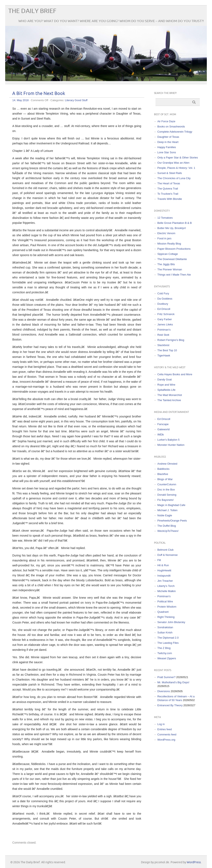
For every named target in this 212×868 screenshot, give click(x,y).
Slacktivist (163, 345)
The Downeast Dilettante (172, 259)
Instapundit (164, 576)
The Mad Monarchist (170, 395)
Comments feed (167, 734)
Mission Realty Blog (169, 244)
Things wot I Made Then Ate (174, 275)
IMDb (161, 435)
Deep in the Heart (168, 142)
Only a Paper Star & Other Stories (178, 158)
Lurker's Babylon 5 (168, 440)
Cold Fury (163, 293)
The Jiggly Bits (166, 264)
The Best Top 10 (167, 350)
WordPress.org (166, 740)
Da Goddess (165, 299)
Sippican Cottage (168, 254)
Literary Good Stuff (76, 100)
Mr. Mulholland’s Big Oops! (173, 682)
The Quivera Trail (168, 189)
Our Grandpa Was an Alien (173, 163)
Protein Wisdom (167, 607)
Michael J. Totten (167, 510)
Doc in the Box (166, 490)
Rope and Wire (166, 385)
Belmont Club (165, 550)
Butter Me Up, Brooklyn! (172, 228)
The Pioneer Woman (170, 269)
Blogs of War (165, 479)
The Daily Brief (32, 11)
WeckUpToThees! (168, 531)
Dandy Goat (164, 379)
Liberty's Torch (166, 586)
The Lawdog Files (168, 643)
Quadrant (163, 612)
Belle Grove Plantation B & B (175, 223)
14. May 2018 (20, 100)
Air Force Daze (166, 121)
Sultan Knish (165, 632)
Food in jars (164, 238)
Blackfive (163, 474)
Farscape (163, 424)
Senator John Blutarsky (171, 622)
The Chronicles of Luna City (174, 178)
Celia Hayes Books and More (175, 374)
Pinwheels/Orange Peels (172, 521)
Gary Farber (165, 319)
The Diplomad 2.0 (168, 638)
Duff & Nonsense (167, 555)
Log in (161, 724)
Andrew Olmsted (167, 464)
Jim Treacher (165, 581)
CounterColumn (167, 484)
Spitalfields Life (166, 390)
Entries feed (164, 729)
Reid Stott (163, 335)
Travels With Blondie (170, 199)
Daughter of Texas (168, 137)
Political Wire (165, 601)
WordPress (194, 862)
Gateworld (163, 429)
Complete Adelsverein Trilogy (175, 132)
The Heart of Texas (169, 183)
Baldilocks (163, 469)
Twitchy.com (165, 653)
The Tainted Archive (169, 400)
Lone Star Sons (167, 152)
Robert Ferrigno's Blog (171, 340)
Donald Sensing (167, 495)
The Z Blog (164, 648)
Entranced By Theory (170, 705)
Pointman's (164, 330)
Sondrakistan (165, 627)
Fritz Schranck (166, 314)
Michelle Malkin (167, 591)
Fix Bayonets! (166, 500)
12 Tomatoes (165, 218)
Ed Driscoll (164, 309)
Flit (159, 560)
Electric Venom (166, 233)
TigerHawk (164, 355)
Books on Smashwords (171, 126)
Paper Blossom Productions (174, 249)
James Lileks (165, 324)
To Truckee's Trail (168, 194)
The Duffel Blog (167, 526)
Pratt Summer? (166, 677)
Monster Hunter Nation (171, 445)
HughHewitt (164, 570)
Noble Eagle (165, 515)
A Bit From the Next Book (39, 94)
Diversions (164, 691)
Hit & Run (163, 565)
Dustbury (163, 304)
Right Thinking (166, 617)
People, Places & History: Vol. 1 (176, 168)
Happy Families (167, 147)
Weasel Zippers (167, 658)
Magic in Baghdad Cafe (171, 505)
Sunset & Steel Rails (170, 173)
